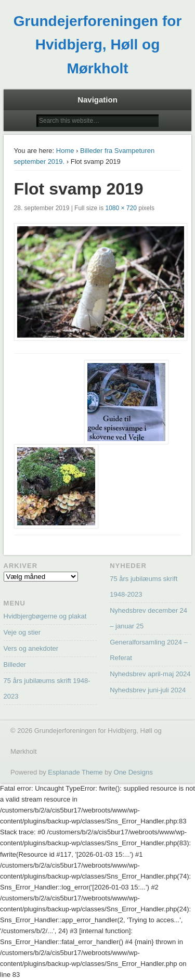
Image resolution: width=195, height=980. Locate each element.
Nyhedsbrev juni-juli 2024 (148, 690)
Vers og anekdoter (31, 648)
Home (65, 151)
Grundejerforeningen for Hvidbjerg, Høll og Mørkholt (98, 45)
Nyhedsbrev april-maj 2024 (150, 674)
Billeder (15, 665)
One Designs (133, 772)
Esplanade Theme (75, 772)
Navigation (97, 100)
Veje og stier (22, 632)
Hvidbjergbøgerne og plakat (45, 616)
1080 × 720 (121, 208)
